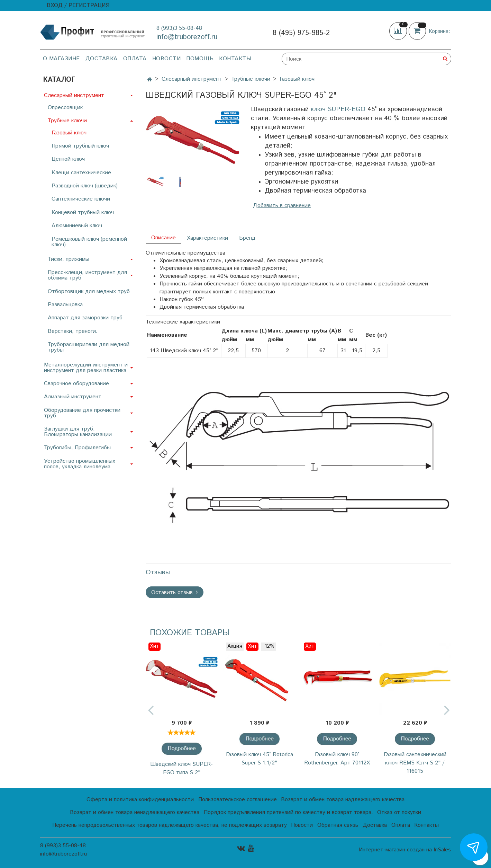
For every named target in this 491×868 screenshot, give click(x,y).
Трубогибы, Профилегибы (77, 448)
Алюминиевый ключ (77, 226)
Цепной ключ (68, 159)
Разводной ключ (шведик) (85, 186)
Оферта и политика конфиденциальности (140, 800)
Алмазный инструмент (73, 397)
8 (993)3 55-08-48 (179, 28)
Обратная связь (338, 825)
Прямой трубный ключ (80, 146)
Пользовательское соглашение (238, 800)
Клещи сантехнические (81, 173)
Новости (167, 59)
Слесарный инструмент (192, 79)
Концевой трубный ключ (83, 212)
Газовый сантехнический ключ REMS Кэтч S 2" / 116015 (415, 763)
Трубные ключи (251, 79)
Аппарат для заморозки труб (85, 318)
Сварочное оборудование (76, 384)
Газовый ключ (297, 79)
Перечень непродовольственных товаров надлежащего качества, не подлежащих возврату (170, 825)
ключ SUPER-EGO (338, 109)
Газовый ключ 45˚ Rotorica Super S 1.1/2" (260, 759)
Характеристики (207, 238)
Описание (163, 238)
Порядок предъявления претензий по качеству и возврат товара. (288, 812)
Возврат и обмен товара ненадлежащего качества (135, 812)
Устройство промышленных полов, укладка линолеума (80, 464)
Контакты (235, 59)
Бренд (247, 238)
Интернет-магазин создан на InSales (405, 850)
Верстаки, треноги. (73, 331)
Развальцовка (65, 305)
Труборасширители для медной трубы (89, 347)
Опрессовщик (65, 108)
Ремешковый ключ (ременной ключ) (89, 242)
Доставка (102, 59)
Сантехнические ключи (81, 199)
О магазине (61, 59)
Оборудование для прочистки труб (82, 413)
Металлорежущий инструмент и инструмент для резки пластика (86, 368)
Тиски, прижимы (69, 259)
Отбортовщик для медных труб (89, 291)
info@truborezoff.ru (187, 37)
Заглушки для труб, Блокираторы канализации (78, 432)
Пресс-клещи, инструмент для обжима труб (87, 275)
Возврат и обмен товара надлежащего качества (343, 800)
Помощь (200, 59)
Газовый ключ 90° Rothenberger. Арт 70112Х (337, 759)
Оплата (135, 59)
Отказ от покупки (399, 812)
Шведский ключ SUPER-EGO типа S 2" (181, 768)
